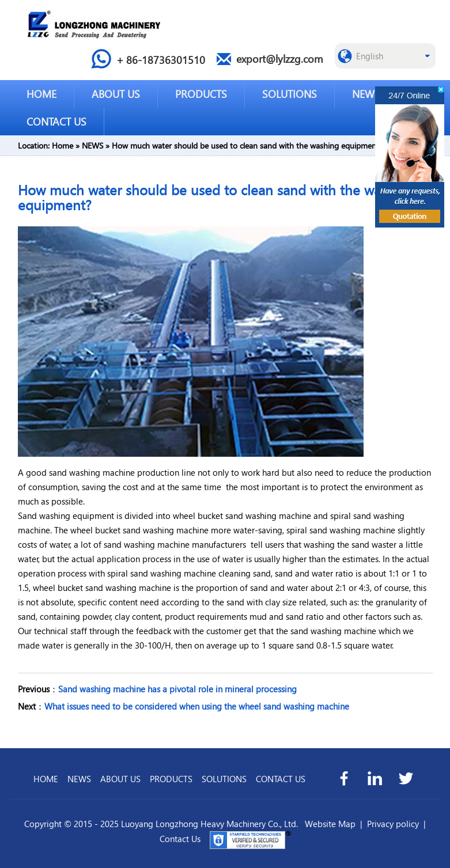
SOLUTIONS (290, 94)
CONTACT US (56, 121)
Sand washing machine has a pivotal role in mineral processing (177, 689)
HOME (41, 94)
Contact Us (180, 839)
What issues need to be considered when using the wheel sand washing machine (197, 706)
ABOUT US (116, 94)
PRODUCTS (201, 94)
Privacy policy (393, 824)
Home (63, 145)
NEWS (366, 94)
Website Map (330, 824)
